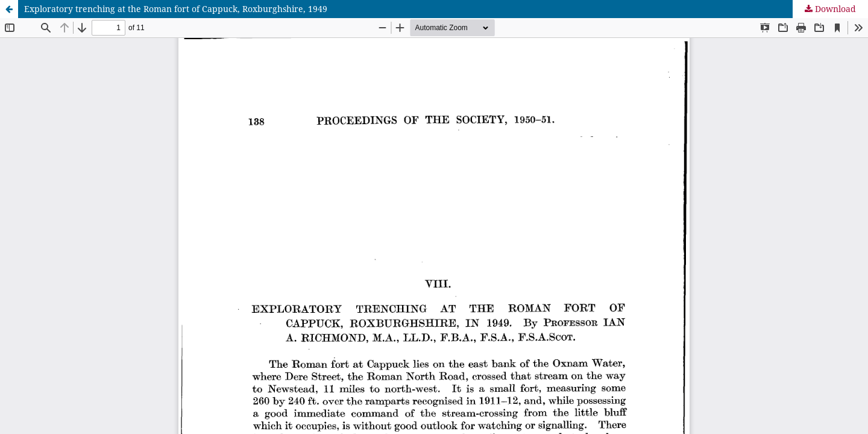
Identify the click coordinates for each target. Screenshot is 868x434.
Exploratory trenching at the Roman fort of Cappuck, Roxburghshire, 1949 (176, 9)
